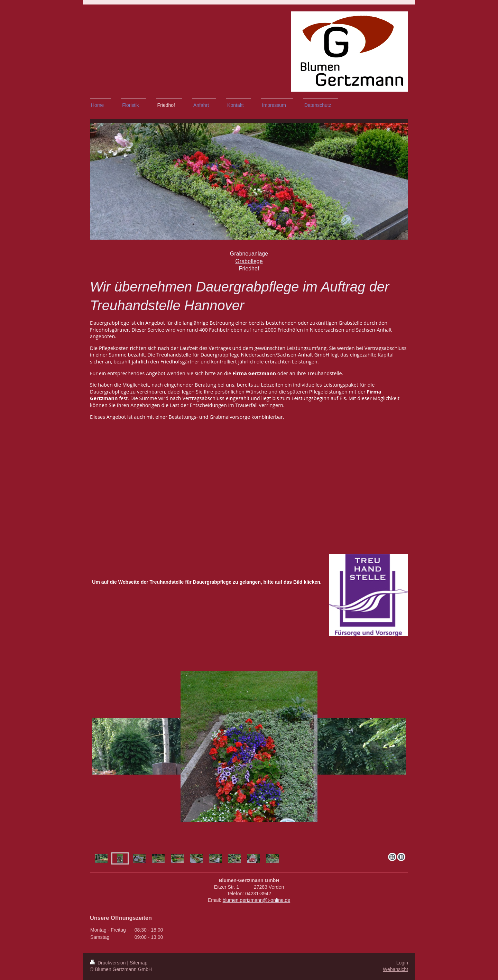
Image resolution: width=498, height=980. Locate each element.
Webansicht (395, 969)
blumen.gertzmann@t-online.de (257, 900)
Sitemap (139, 963)
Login (402, 963)
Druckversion (108, 963)
